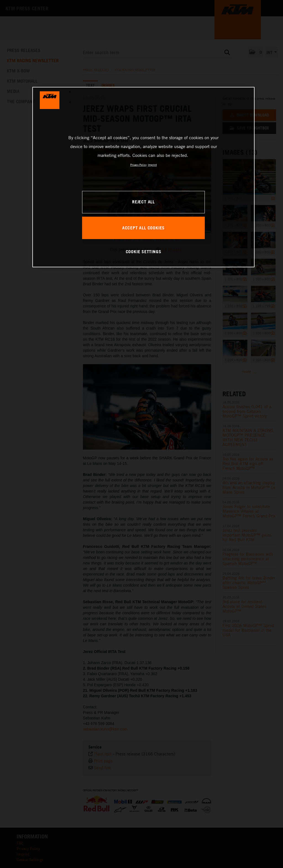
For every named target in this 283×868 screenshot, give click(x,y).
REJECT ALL (143, 202)
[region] (143, 177)
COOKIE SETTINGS (144, 252)
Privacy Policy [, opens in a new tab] (138, 165)
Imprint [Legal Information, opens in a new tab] (152, 165)
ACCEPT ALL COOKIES (143, 228)
